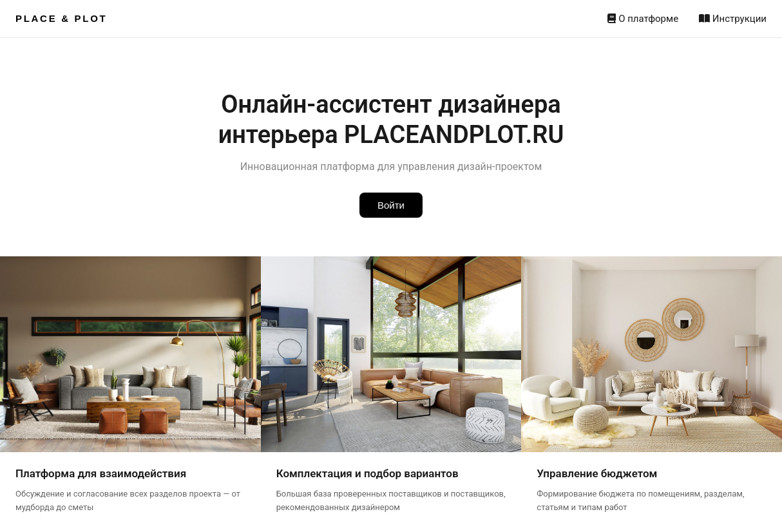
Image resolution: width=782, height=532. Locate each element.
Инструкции (733, 19)
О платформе (643, 19)
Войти (391, 205)
